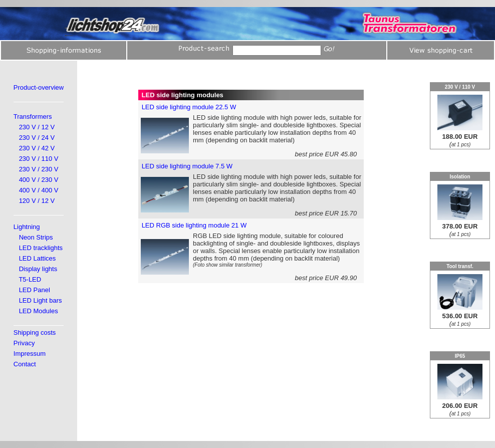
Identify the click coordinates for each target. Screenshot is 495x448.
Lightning (27, 227)
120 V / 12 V (37, 201)
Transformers (33, 117)
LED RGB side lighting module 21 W (194, 225)
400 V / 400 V (39, 190)
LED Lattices (38, 258)
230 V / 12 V (37, 127)
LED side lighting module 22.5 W (189, 107)
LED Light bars (41, 300)
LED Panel (35, 290)
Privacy (24, 343)
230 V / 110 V (39, 159)
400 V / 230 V (39, 180)
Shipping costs (35, 332)
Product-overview (39, 87)
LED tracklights (41, 248)
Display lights (38, 269)
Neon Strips (36, 237)
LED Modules (39, 311)
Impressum (30, 354)
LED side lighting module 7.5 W (187, 166)
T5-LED (30, 279)
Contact (25, 364)
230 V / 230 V (39, 169)
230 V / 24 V (37, 138)
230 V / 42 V (37, 148)
